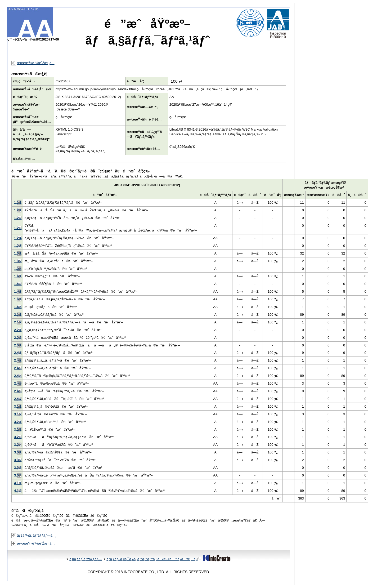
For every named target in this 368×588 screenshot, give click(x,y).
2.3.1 (18, 345)
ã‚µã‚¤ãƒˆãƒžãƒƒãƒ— (86, 559)
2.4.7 (18, 399)
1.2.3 (18, 228)
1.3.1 (18, 253)
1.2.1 (18, 210)
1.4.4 (18, 299)
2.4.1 (18, 353)
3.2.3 (18, 437)
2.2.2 (18, 338)
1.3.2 (18, 261)
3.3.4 (18, 475)
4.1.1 (18, 483)
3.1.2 (18, 414)
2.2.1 (18, 330)
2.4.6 (18, 391)
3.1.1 (18, 406)
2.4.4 (18, 376)
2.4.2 (18, 360)
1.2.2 (18, 218)
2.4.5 (18, 383)
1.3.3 (18, 269)
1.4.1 (18, 276)
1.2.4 (18, 238)
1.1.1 (18, 202)
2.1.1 (18, 315)
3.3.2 (18, 460)
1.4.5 (18, 307)
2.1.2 (18, 322)
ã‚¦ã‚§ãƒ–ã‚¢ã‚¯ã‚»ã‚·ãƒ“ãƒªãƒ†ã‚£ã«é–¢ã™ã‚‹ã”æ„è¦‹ (154, 559)
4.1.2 (18, 491)
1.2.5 (18, 246)
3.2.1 (18, 422)
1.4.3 (18, 291)
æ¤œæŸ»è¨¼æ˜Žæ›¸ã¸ (36, 63)
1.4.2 (18, 284)
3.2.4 (18, 445)
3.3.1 (18, 452)
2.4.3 (18, 368)
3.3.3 (18, 468)
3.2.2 (18, 429)
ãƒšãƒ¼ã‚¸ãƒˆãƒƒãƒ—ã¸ (37, 535)
